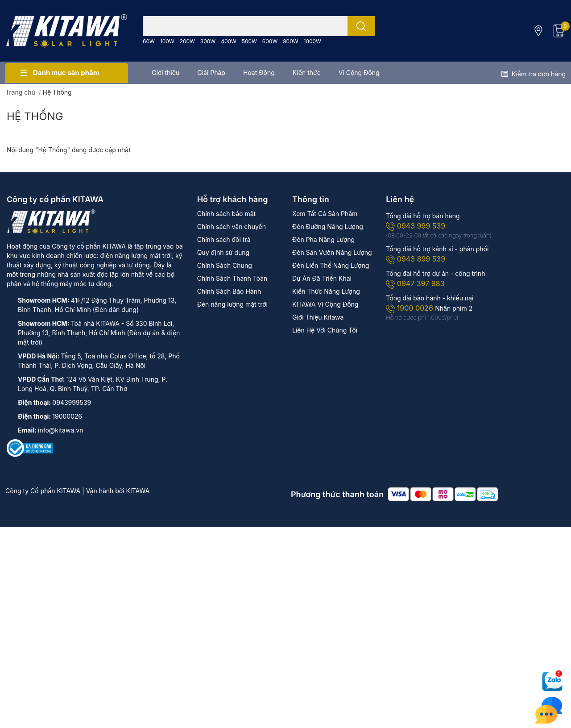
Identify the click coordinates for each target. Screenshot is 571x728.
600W (270, 41)
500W (249, 41)
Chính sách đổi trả (224, 239)
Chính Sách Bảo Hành (229, 291)
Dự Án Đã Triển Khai (322, 278)
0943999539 (72, 402)
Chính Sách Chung (225, 265)
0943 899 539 (416, 259)
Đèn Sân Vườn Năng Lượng (332, 252)
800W (290, 41)
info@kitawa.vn (60, 430)
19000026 (67, 416)
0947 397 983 (415, 283)
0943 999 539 (416, 226)
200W (187, 41)
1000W (312, 41)
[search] (361, 26)
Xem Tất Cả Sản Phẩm (325, 214)
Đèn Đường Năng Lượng (328, 227)
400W (229, 41)
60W (149, 41)
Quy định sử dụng (223, 252)
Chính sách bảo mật (226, 214)
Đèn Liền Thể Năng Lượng (331, 265)
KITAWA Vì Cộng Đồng (325, 304)
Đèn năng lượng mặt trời (232, 304)
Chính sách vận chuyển (232, 227)
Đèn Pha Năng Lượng (323, 239)
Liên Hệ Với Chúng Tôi (325, 330)
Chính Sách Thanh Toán (232, 278)
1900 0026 (410, 308)
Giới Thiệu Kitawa (318, 317)
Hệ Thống (35, 116)
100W (167, 41)
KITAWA (138, 491)
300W (208, 41)
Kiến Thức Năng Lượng (326, 291)
